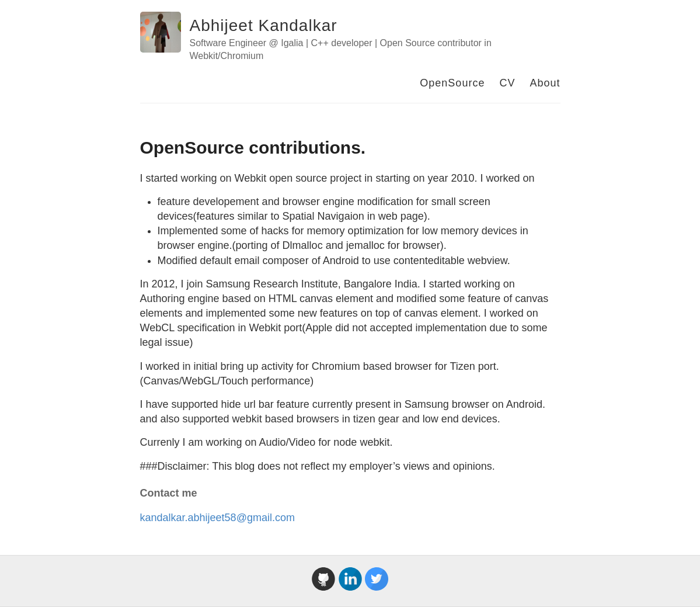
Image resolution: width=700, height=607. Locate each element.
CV (507, 83)
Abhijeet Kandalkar (264, 25)
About (545, 83)
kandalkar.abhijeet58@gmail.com (217, 518)
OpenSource (452, 83)
